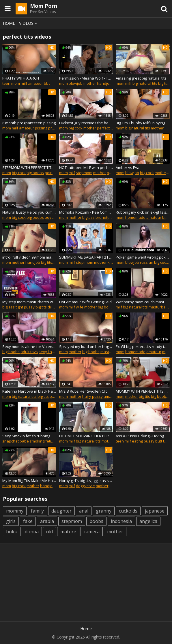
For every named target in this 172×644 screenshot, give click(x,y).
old (49, 532)
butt (159, 441)
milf (24, 83)
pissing (41, 128)
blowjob (76, 83)
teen (6, 83)
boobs (96, 521)
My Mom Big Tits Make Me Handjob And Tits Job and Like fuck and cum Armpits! (29, 481)
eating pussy (143, 441)
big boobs (35, 173)
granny (104, 511)
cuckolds (128, 511)
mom (16, 83)
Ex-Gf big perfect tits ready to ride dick (143, 347)
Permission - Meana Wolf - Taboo (86, 78)
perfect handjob (111, 128)
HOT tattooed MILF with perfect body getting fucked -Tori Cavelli (86, 167)
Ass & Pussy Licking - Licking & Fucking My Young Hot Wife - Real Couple (143, 436)
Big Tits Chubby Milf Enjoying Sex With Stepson (143, 123)
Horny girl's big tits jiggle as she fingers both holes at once (86, 481)
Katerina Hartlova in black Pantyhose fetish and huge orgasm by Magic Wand (29, 391)
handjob (104, 83)
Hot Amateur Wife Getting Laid (85, 302)
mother (90, 83)
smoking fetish (43, 441)
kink (111, 262)
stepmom (84, 173)
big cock (76, 128)
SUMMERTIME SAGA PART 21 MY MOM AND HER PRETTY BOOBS (86, 257)
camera (92, 532)
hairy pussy (92, 396)
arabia (47, 521)
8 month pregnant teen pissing (29, 123)
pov (48, 217)
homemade (135, 217)
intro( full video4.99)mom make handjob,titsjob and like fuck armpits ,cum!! (29, 257)
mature (68, 532)
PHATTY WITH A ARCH (21, 78)
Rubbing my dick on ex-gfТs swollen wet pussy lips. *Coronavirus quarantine (143, 212)
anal (84, 511)
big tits (164, 83)
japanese (155, 511)
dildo (52, 307)
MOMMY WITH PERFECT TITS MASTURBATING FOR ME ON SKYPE (143, 391)
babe (24, 441)
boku (12, 532)
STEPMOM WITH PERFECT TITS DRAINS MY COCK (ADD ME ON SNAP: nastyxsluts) (29, 167)
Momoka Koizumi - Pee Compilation (86, 212)
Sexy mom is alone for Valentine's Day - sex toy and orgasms (29, 347)
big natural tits (145, 83)
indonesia (121, 521)
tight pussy (25, 307)
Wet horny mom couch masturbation (143, 302)
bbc (47, 83)
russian (147, 262)
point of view (56, 173)
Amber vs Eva (128, 167)
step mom (85, 262)
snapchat (11, 441)
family (37, 511)
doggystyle (85, 486)
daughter (61, 511)
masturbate (159, 307)
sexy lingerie (50, 352)
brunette (103, 217)
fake (28, 521)
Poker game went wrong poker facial (143, 257)
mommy (15, 511)
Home (9, 23)
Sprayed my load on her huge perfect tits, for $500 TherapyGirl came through (86, 347)
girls (11, 521)
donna (32, 532)
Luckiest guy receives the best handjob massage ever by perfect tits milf (86, 123)
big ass (113, 173)
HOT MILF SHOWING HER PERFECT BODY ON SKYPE (86, 436)
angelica (148, 521)
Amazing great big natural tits (141, 78)
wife (80, 307)
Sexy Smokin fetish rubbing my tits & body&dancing (29, 436)
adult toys (29, 352)
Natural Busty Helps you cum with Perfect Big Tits (29, 212)
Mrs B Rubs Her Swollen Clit (83, 391)
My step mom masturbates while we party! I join (29, 302)
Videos (29, 23)
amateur (35, 83)
